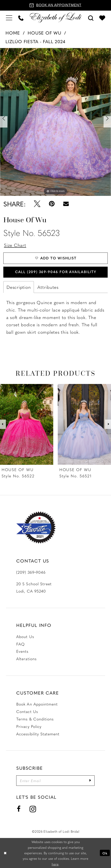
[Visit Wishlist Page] (102, 18)
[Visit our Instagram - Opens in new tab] (33, 809)
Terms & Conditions (35, 719)
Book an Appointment (37, 704)
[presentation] (27, 424)
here (55, 864)
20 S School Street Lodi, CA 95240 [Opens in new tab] (34, 587)
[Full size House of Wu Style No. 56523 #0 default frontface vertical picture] (55, 122)
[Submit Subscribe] (90, 781)
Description (19, 287)
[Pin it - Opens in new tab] (52, 204)
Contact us (27, 712)
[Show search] (91, 18)
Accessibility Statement (38, 734)
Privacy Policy (29, 726)
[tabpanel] (55, 122)
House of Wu (44, 33)
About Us (25, 636)
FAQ (20, 644)
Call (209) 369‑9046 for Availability (56, 272)
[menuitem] (9, 18)
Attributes (48, 287)
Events (22, 651)
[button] (9, 18)
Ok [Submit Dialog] (105, 853)
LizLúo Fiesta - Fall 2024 (35, 41)
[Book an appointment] (55, 5)
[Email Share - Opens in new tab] (66, 204)
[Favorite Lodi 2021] (39, 528)
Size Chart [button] (15, 245)
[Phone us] (21, 18)
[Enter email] (55, 781)
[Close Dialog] (5, 853)
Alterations (26, 659)
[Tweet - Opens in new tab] (37, 204)
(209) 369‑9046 (31, 572)
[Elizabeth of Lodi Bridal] (55, 18)
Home (13, 33)
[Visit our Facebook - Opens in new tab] (19, 809)
